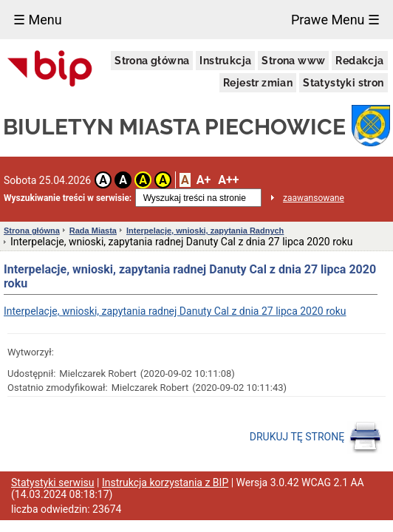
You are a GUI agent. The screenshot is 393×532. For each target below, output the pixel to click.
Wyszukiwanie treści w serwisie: (68, 198)
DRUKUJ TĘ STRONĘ (316, 437)
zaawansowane (314, 198)
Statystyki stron (343, 83)
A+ (204, 180)
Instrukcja (225, 61)
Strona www (293, 61)
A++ (228, 180)
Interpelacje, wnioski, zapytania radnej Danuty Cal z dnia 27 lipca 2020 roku (175, 311)
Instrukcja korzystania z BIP (165, 482)
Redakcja (359, 61)
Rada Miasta (93, 231)
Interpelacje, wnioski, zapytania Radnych (205, 231)
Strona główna (152, 61)
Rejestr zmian (258, 83)
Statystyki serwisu (53, 482)
